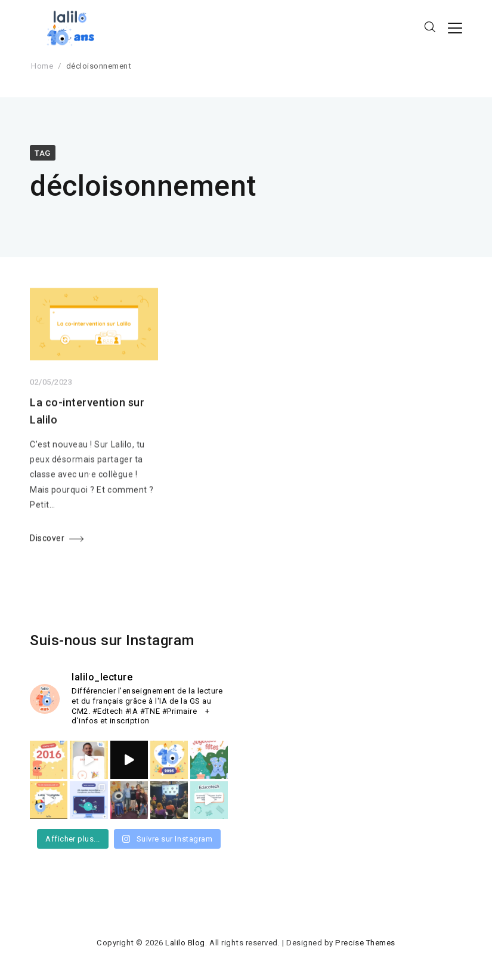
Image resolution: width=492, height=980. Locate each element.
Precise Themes (365, 943)
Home (42, 66)
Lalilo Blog (185, 943)
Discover (47, 541)
